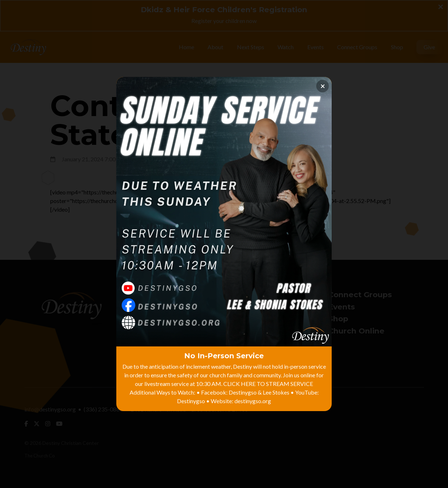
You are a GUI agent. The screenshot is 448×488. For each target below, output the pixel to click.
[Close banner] (323, 86)
